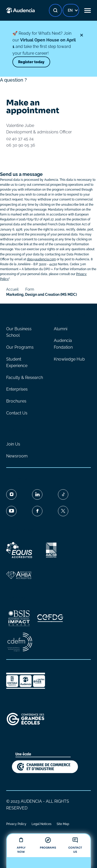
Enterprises (17, 389)
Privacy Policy (16, 824)
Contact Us (17, 413)
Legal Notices (42, 824)
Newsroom (17, 456)
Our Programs (20, 347)
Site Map (63, 824)
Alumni (61, 329)
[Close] (81, 35)
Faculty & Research (25, 378)
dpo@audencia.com (41, 259)
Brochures (16, 401)
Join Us (13, 444)
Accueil (12, 289)
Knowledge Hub (69, 359)
